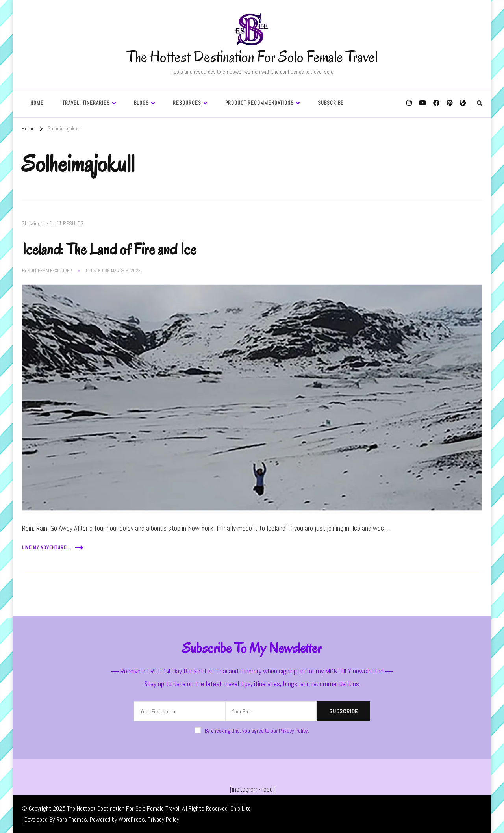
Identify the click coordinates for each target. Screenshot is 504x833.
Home (37, 103)
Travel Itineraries (86, 103)
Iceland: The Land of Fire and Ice (109, 249)
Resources (187, 103)
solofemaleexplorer (50, 271)
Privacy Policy (163, 819)
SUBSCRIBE (331, 103)
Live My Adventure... (53, 548)
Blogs (141, 103)
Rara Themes (72, 819)
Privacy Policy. (294, 731)
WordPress (132, 819)
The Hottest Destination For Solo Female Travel (252, 57)
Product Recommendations (259, 103)
